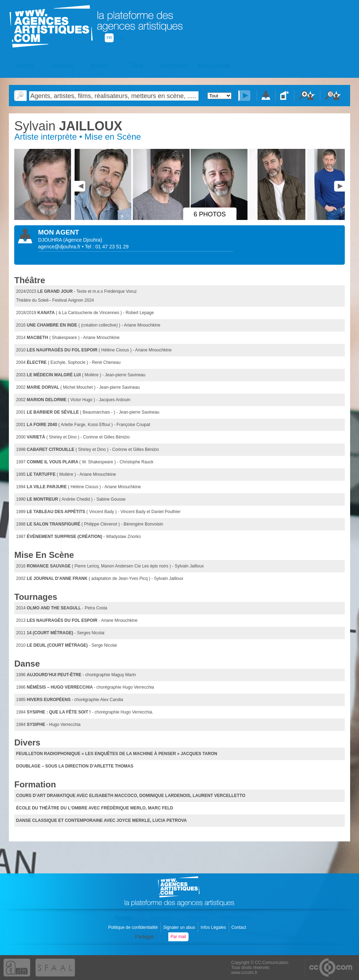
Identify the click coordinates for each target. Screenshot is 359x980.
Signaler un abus (179, 927)
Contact (240, 927)
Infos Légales (214, 927)
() (83, 240)
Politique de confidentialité (134, 927)
